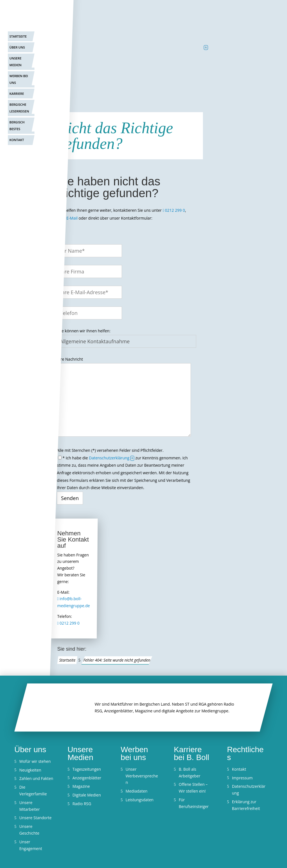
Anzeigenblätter (87, 778)
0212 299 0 (175, 210)
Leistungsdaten (140, 800)
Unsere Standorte (35, 818)
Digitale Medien (87, 795)
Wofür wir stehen (35, 761)
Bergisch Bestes (17, 126)
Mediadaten (136, 791)
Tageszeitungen (87, 769)
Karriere (17, 94)
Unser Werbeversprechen (142, 776)
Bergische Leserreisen (19, 108)
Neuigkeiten (30, 770)
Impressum (242, 778)
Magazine (81, 786)
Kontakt (17, 140)
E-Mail (72, 218)
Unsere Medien (16, 62)
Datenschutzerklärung (109, 458)
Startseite (18, 36)
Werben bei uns (19, 79)
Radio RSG (82, 804)
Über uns (17, 47)
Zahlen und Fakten (36, 778)
